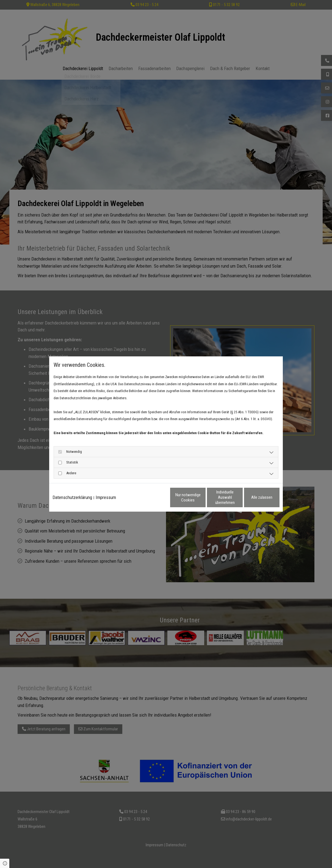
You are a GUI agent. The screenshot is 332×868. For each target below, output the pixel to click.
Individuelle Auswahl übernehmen (202, 497)
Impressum (106, 497)
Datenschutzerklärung (72, 497)
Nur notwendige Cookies (150, 497)
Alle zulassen (254, 497)
